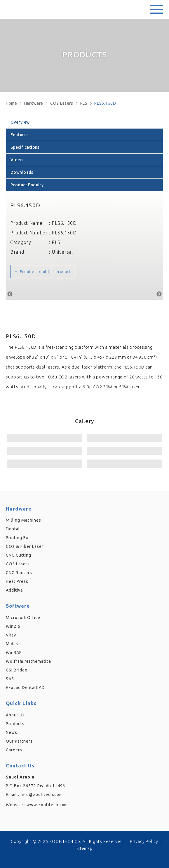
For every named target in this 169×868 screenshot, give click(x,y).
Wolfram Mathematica (28, 661)
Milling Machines (23, 520)
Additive (14, 590)
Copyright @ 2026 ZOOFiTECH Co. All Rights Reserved (67, 841)
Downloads (22, 172)
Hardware (34, 103)
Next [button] (159, 294)
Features (19, 135)
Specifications (25, 147)
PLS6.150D (105, 103)
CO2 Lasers (62, 103)
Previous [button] (10, 294)
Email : (13, 795)
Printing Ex (17, 538)
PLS (84, 103)
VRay (11, 635)
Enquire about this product (45, 271)
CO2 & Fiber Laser (25, 546)
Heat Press (17, 581)
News (12, 732)
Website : (37, 805)
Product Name (26, 223)
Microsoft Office (23, 618)
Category (21, 242)
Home (12, 103)
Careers (14, 750)
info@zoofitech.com (42, 795)
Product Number (29, 233)
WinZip (13, 626)
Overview (20, 122)
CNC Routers (19, 573)
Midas (12, 644)
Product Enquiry (27, 185)
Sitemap (85, 848)
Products (15, 724)
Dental (13, 529)
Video (17, 160)
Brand (17, 252)
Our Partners (19, 741)
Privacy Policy (144, 841)
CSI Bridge (17, 670)
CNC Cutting (19, 555)
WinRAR (14, 653)
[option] (84, 293)
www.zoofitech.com (47, 805)
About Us (15, 715)
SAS (10, 679)
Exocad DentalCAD (25, 688)
